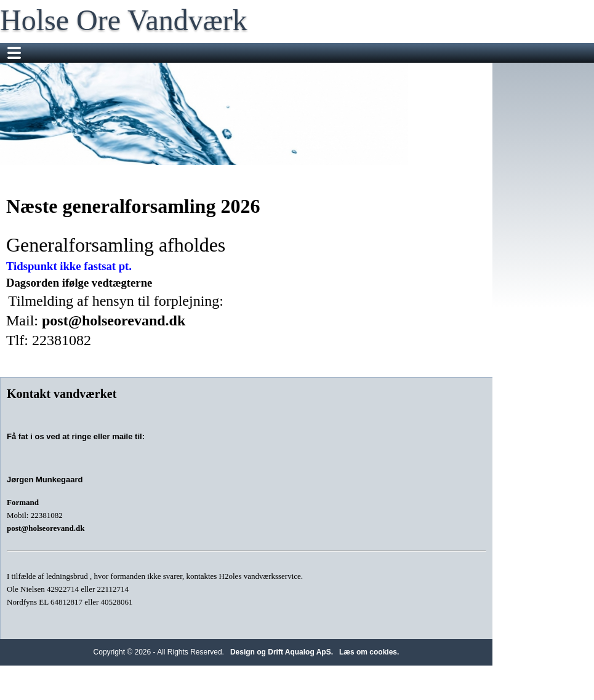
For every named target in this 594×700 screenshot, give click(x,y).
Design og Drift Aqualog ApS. (282, 652)
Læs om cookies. (369, 652)
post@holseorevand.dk (114, 320)
